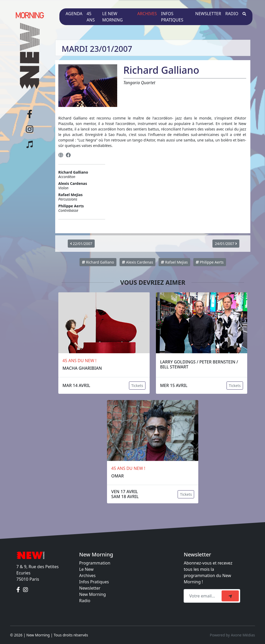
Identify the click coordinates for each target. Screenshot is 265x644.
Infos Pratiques (94, 582)
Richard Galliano (98, 262)
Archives (147, 14)
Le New (86, 569)
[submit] (230, 596)
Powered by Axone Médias (232, 635)
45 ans (91, 17)
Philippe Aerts (210, 262)
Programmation (95, 563)
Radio (232, 14)
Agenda (74, 14)
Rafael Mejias (174, 262)
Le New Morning (112, 17)
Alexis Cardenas (137, 262)
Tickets (137, 386)
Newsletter (208, 14)
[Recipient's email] (203, 596)
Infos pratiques (172, 17)
